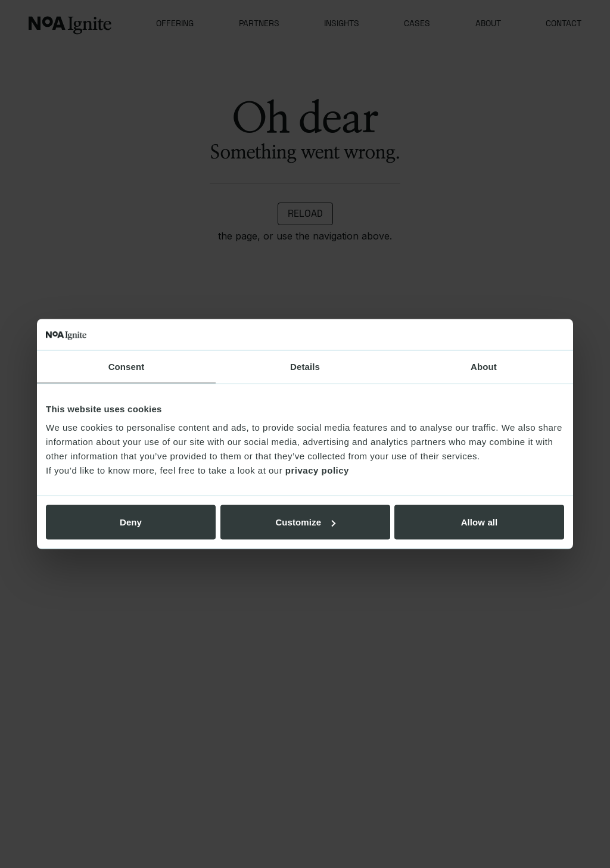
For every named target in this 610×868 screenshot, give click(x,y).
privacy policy (317, 470)
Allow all (480, 522)
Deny (131, 522)
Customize (305, 522)
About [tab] (484, 366)
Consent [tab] (127, 366)
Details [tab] (305, 366)
